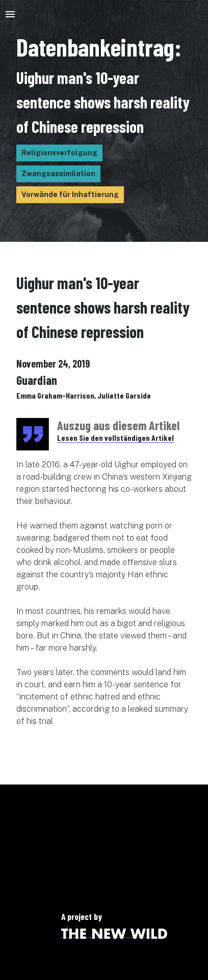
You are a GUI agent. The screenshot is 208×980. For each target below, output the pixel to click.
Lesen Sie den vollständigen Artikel (115, 438)
